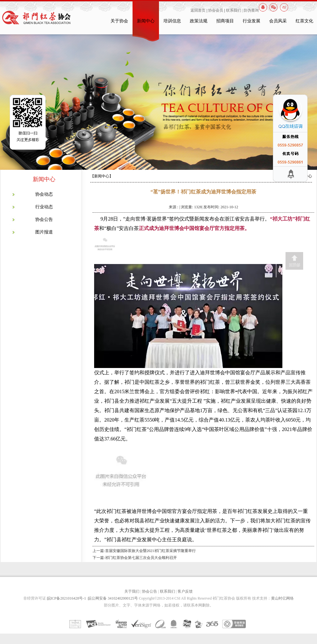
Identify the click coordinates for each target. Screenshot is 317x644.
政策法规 (199, 21)
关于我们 (132, 591)
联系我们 (167, 591)
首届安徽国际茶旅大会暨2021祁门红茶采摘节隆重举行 (150, 551)
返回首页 (198, 10)
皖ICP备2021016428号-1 (68, 598)
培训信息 (172, 21)
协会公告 (44, 219)
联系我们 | (235, 10)
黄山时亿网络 (282, 598)
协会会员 (216, 10)
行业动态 (44, 207)
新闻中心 (146, 21)
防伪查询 (251, 10)
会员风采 (278, 21)
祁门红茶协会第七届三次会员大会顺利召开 (141, 558)
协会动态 (44, 194)
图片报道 (44, 232)
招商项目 (225, 21)
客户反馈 (185, 591)
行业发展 (252, 21)
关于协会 (119, 21)
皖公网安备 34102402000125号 (113, 598)
